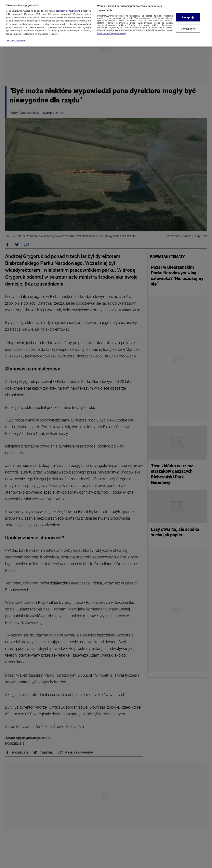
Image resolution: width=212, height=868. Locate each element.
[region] (106, 23)
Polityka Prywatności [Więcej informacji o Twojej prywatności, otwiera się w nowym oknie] (17, 41)
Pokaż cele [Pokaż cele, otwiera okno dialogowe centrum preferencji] (188, 28)
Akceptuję (188, 17)
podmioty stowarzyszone (68, 11)
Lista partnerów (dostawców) (112, 33)
